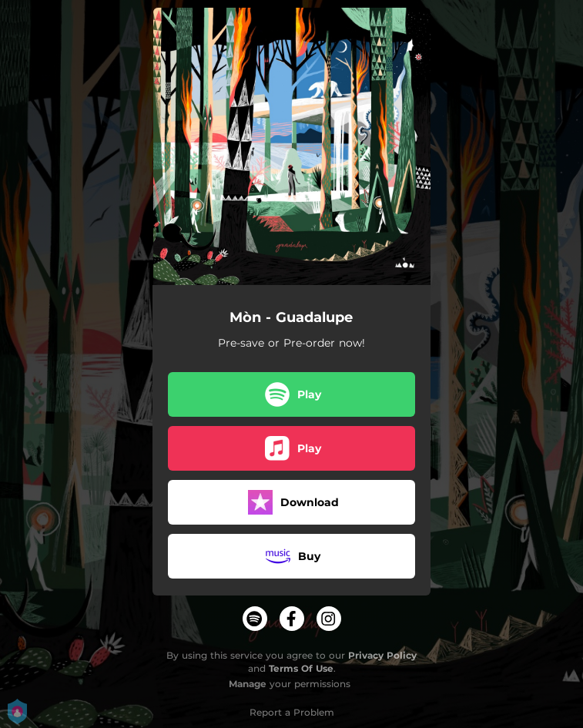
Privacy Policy (382, 655)
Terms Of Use (301, 668)
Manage (248, 684)
